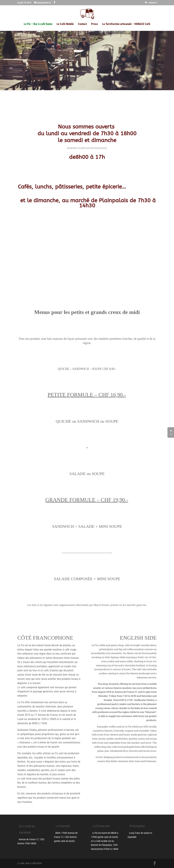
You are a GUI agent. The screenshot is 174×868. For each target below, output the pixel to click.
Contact (82, 24)
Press (94, 24)
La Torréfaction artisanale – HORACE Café (126, 24)
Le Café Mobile (65, 24)
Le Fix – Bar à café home (38, 24)
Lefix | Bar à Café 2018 (31, 863)
